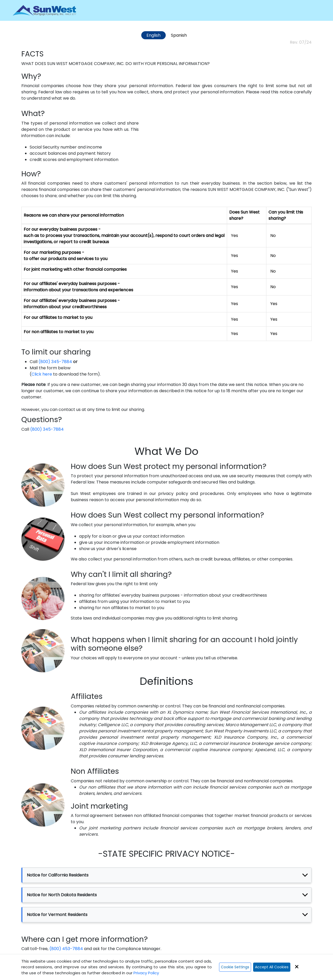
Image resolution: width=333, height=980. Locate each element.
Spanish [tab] (179, 35)
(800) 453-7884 (66, 949)
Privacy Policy (146, 973)
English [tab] (153, 35)
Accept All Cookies (272, 967)
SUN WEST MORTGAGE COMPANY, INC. (86, 64)
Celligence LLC (113, 725)
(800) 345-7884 (55, 362)
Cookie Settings (235, 967)
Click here (42, 374)
